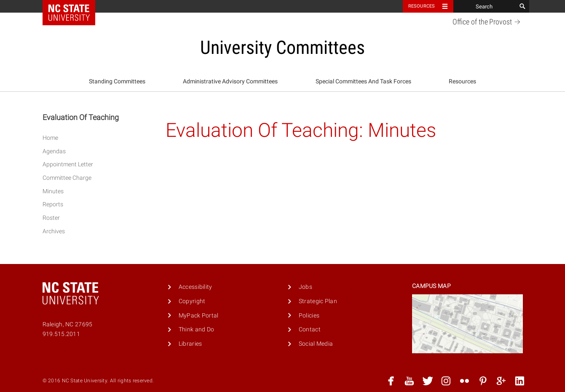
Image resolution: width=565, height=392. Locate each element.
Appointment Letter (68, 164)
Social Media (316, 344)
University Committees (282, 48)
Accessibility (195, 287)
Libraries (190, 344)
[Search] (485, 6)
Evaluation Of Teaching (81, 117)
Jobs (305, 287)
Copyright (192, 301)
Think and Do (196, 329)
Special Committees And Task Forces (363, 81)
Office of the (488, 22)
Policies (309, 316)
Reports (53, 204)
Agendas (54, 151)
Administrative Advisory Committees (230, 81)
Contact (310, 329)
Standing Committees (117, 81)
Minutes (53, 191)
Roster (51, 218)
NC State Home (74, 6)
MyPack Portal (199, 316)
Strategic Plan (318, 301)
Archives (54, 231)
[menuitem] (117, 82)
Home (50, 138)
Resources (462, 81)
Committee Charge (67, 178)
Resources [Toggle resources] (422, 6)
